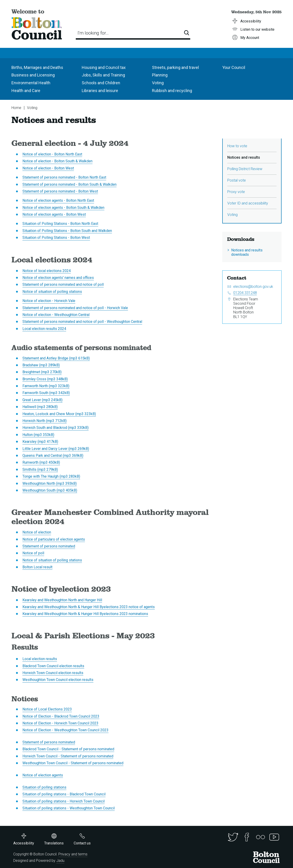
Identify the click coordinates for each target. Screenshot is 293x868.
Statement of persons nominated (49, 546)
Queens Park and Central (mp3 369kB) (53, 456)
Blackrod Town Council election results (53, 666)
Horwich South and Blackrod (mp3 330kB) (56, 428)
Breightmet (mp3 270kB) (42, 372)
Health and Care (26, 91)
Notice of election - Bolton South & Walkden (57, 161)
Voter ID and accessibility (248, 203)
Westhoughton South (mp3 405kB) (50, 490)
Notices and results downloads (247, 252)
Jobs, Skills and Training (103, 75)
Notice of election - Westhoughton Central (56, 315)
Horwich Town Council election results (53, 673)
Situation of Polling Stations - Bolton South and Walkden (67, 231)
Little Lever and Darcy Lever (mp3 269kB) (56, 449)
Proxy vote (236, 192)
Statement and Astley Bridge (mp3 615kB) (56, 358)
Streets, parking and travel (175, 67)
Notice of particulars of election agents (54, 539)
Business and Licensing (33, 75)
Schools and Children (101, 83)
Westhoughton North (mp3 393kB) (50, 483)
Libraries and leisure (100, 91)
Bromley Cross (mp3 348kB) (45, 379)
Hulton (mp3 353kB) (38, 435)
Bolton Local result (37, 567)
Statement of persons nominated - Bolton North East (64, 177)
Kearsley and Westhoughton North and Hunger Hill (62, 600)
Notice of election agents (43, 775)
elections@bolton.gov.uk (253, 287)
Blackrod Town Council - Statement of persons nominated (68, 749)
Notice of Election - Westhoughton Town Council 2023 (65, 730)
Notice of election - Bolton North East (52, 154)
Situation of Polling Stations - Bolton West (56, 238)
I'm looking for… (93, 33)
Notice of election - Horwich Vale (49, 301)
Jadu (60, 861)
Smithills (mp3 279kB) (40, 469)
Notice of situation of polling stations (52, 292)
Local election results (40, 659)
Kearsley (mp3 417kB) (40, 442)
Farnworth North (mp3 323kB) (46, 386)
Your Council (234, 67)
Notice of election (37, 532)
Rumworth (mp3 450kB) (41, 462)
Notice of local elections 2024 (47, 271)
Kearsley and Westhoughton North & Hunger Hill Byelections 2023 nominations (85, 614)
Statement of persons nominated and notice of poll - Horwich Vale (75, 308)
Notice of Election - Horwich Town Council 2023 (60, 723)
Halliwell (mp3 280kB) (40, 407)
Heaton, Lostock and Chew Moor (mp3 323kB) (59, 414)
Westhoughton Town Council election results (58, 680)
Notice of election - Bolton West (48, 168)
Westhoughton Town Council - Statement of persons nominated (73, 763)
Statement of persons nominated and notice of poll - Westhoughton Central (82, 322)
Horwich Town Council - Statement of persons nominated (68, 756)
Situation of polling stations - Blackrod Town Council (64, 794)
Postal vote (237, 180)
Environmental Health (31, 83)
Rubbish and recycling (172, 91)
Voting (158, 83)
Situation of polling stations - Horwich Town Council (64, 801)
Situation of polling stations (44, 787)
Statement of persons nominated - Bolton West (60, 191)
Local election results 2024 (44, 329)
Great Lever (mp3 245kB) (42, 400)
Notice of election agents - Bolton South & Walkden (63, 208)
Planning (160, 75)
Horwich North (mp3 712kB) (45, 421)
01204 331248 (245, 293)
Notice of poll (33, 553)
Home (16, 108)
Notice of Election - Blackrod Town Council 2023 (61, 716)
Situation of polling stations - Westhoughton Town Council (69, 808)
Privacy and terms (73, 854)
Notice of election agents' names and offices (58, 278)
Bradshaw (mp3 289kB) (41, 365)
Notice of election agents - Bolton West (54, 214)
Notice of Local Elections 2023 (47, 709)
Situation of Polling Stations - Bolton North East (60, 224)
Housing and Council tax (104, 67)
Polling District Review (245, 169)
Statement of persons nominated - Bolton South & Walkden (69, 184)
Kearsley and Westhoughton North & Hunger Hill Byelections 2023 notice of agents (89, 607)
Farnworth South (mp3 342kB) (46, 393)
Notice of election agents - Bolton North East (58, 200)
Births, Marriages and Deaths (37, 67)
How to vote (237, 146)
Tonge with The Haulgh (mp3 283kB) (51, 476)
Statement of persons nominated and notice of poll (63, 284)
